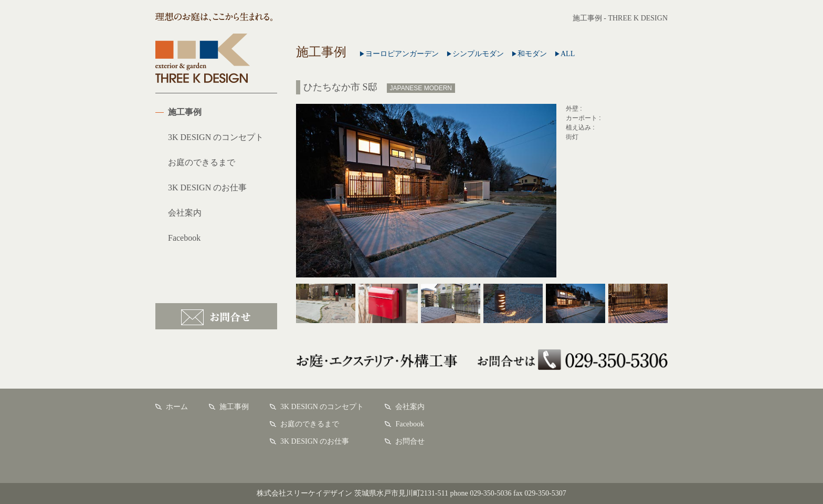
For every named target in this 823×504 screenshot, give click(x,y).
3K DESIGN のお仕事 (207, 187)
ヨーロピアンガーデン (399, 54)
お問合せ (216, 316)
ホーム (177, 407)
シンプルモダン (475, 54)
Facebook (184, 238)
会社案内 (185, 213)
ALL (565, 54)
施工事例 (185, 112)
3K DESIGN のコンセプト (216, 137)
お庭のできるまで (202, 162)
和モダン (529, 54)
